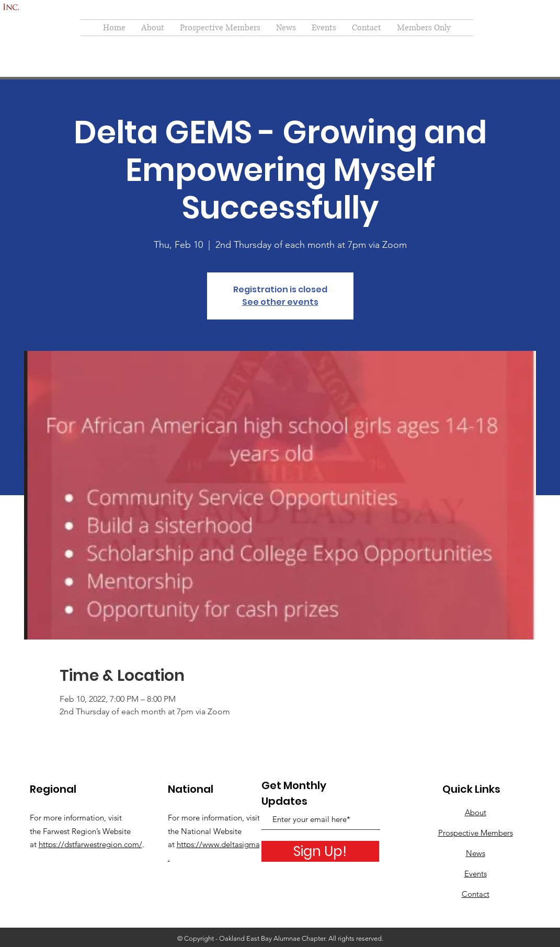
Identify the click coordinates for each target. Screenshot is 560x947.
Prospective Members (476, 833)
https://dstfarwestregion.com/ (90, 844)
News (476, 853)
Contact (476, 894)
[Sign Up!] (320, 851)
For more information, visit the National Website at (214, 831)
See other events (280, 302)
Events (476, 874)
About (476, 812)
